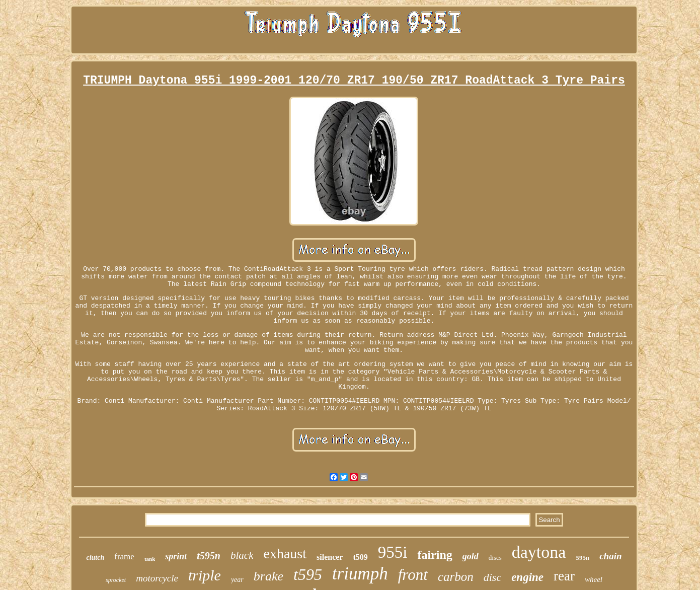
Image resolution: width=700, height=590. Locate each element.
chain (610, 556)
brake (268, 576)
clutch (95, 558)
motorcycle (157, 578)
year (237, 580)
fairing (435, 555)
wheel (594, 579)
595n (582, 558)
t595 (308, 574)
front (413, 575)
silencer (330, 557)
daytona (539, 552)
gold (471, 556)
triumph (360, 574)
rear (564, 576)
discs (495, 558)
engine (527, 577)
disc (492, 577)
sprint (176, 556)
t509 (360, 557)
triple (205, 575)
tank (150, 559)
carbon (456, 577)
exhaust (285, 554)
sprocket (116, 580)
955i (393, 552)
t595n (209, 556)
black (242, 555)
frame (124, 557)
